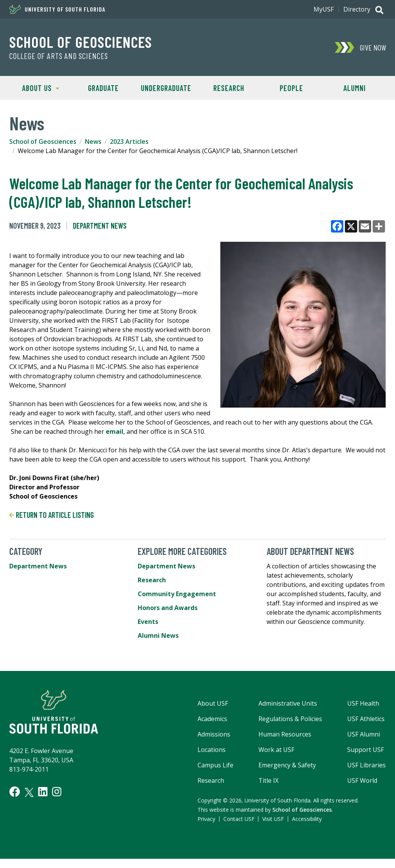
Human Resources (285, 734)
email (115, 431)
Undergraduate (166, 88)
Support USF (365, 750)
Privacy (206, 819)
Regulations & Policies (290, 719)
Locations (212, 750)
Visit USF (273, 819)
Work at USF (276, 750)
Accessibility (307, 819)
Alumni (354, 88)
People (291, 88)
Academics (212, 719)
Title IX (268, 780)
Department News (100, 226)
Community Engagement (177, 594)
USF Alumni (364, 734)
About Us (34, 87)
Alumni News (158, 635)
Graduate (103, 88)
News (93, 142)
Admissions (214, 734)
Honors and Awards (168, 608)
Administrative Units (288, 703)
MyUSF (324, 9)
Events (148, 622)
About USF (213, 703)
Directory (357, 9)
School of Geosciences (81, 42)
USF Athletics (366, 719)
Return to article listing (51, 515)
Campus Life (215, 765)
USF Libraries (366, 765)
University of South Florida (57, 9)
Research (229, 88)
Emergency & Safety (287, 765)
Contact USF (239, 819)
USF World (362, 780)
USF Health (363, 703)
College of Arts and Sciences (59, 56)
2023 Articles (129, 142)
